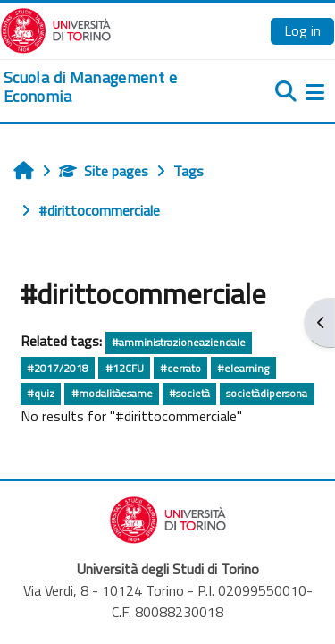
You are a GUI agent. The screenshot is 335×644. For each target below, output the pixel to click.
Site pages (104, 171)
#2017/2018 (58, 368)
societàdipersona (267, 393)
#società (189, 393)
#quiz (41, 393)
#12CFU (125, 368)
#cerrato (180, 368)
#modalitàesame (112, 393)
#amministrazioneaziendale (179, 342)
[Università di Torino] (56, 29)
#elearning (243, 368)
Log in (302, 30)
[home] (112, 87)
